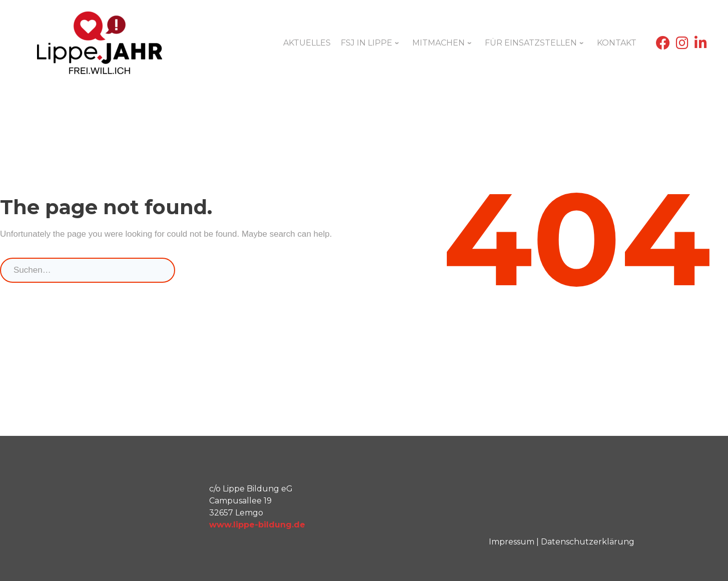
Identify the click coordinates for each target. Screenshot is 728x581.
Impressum (512, 542)
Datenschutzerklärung (588, 542)
